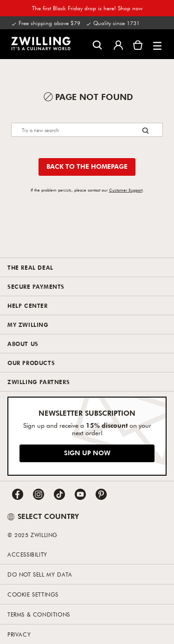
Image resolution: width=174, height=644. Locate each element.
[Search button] (145, 130)
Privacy (19, 634)
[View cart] (138, 44)
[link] (41, 43)
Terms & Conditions (39, 614)
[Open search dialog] (97, 44)
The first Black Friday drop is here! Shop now (87, 8)
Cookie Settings (33, 594)
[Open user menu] (118, 44)
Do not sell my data (40, 574)
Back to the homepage (87, 166)
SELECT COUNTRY (43, 516)
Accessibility (27, 554)
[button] (157, 44)
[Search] (87, 130)
